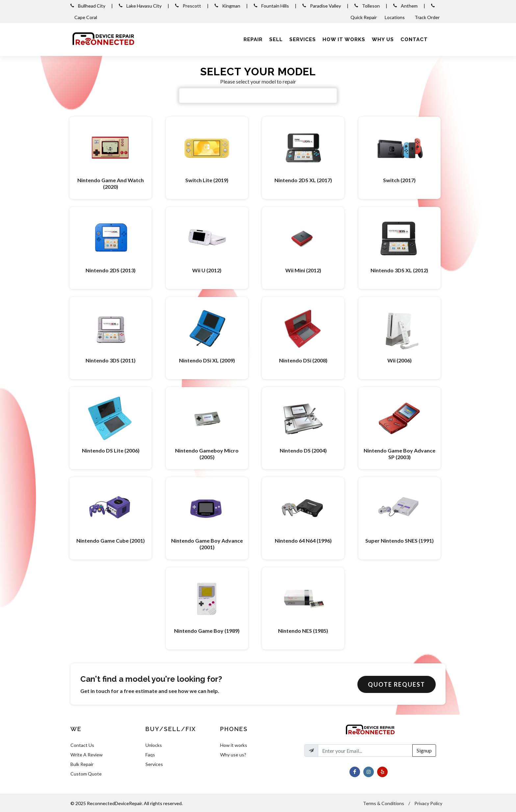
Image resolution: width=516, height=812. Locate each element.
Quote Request (397, 684)
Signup (424, 750)
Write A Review (87, 755)
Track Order (428, 17)
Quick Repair (364, 17)
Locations (395, 17)
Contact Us (82, 745)
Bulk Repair (82, 764)
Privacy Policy (428, 803)
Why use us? (233, 755)
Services (154, 764)
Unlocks (154, 745)
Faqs (150, 755)
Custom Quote (86, 774)
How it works (234, 745)
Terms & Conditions (384, 803)
